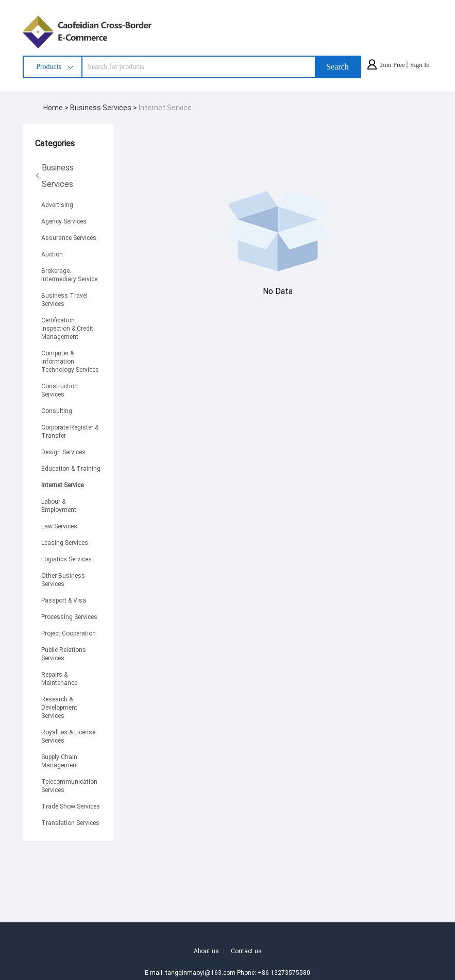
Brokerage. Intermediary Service (69, 274)
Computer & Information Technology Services (70, 361)
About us (206, 951)
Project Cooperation (69, 633)
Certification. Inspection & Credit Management (67, 328)
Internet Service (165, 107)
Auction (52, 254)
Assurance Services (69, 237)
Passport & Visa (64, 600)
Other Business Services (63, 579)
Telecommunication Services (69, 785)
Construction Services (60, 390)
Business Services (54, 175)
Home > (57, 107)
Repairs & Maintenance (59, 678)
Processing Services (69, 616)
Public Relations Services (64, 654)
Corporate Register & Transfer (70, 431)
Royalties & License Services (68, 736)
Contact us (246, 951)
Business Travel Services (64, 299)
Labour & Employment (59, 505)
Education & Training (71, 468)
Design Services (63, 452)
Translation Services (70, 822)
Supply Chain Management (60, 761)
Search (338, 67)
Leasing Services (65, 542)
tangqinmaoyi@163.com (200, 972)
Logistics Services (66, 559)
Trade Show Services (71, 806)
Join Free (393, 65)
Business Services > (104, 107)
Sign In (420, 65)
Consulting (57, 410)
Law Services (59, 526)
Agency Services (64, 221)
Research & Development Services (59, 707)
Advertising (57, 204)
